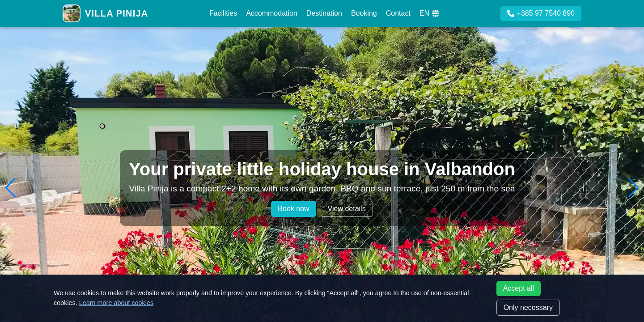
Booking (364, 13)
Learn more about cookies (116, 303)
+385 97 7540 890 (541, 13)
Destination (324, 13)
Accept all (519, 288)
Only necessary (528, 307)
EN (429, 13)
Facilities (223, 13)
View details (347, 209)
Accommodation (272, 13)
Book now (293, 209)
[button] (11, 188)
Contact (398, 13)
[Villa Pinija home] (105, 13)
